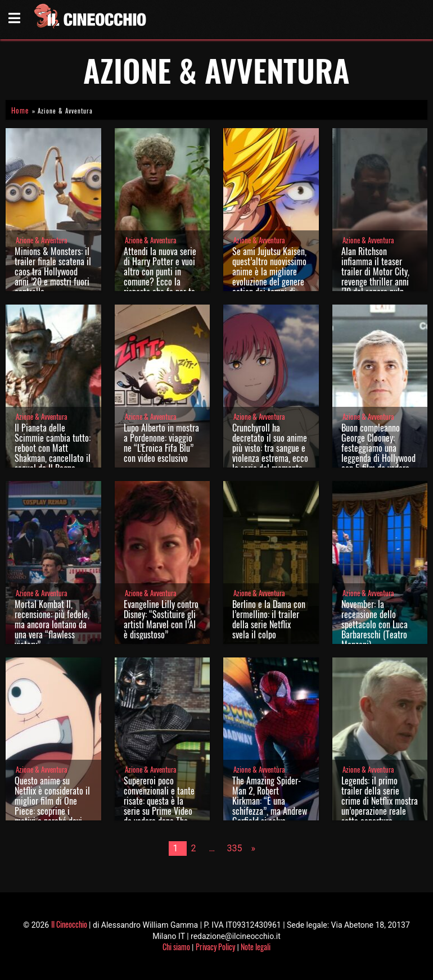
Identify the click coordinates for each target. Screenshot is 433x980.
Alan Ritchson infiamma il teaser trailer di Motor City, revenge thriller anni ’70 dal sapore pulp (375, 271)
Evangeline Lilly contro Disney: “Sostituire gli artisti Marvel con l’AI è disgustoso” (161, 619)
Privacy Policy (215, 947)
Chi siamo (176, 947)
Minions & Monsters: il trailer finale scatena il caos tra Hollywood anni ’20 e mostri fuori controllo (53, 271)
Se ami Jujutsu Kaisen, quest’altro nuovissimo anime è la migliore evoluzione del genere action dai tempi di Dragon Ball (269, 276)
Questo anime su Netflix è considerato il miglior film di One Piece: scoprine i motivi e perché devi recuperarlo (52, 806)
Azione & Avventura (42, 240)
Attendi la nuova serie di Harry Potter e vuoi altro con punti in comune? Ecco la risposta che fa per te (160, 271)
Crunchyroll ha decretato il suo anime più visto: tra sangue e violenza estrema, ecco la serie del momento (270, 448)
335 (235, 848)
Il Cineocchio (69, 924)
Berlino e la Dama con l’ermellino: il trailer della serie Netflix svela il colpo (269, 619)
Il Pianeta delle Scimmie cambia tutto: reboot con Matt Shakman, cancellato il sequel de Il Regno (53, 448)
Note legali (256, 947)
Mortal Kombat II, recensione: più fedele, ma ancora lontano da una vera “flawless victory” (52, 624)
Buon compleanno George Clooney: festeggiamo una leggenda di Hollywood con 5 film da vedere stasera (378, 453)
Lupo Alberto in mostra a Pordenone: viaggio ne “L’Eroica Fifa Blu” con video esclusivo (161, 443)
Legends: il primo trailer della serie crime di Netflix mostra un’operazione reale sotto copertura (380, 801)
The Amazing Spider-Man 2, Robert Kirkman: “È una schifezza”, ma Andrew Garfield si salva (270, 801)
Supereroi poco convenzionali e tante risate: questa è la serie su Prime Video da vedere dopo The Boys (159, 806)
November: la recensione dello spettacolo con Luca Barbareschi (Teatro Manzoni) (375, 624)
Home (20, 110)
